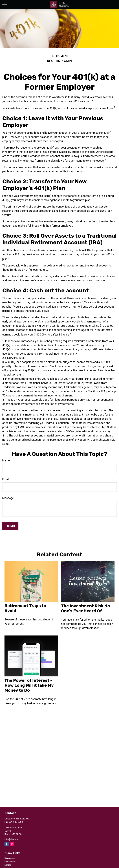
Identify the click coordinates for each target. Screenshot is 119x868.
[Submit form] (10, 526)
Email (6, 479)
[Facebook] (7, 844)
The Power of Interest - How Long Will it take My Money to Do (29, 685)
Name (6, 460)
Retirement (10, 858)
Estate (8, 865)
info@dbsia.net (12, 839)
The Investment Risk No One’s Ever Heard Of (85, 608)
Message (8, 498)
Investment (10, 862)
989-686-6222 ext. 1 (21, 819)
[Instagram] (12, 844)
